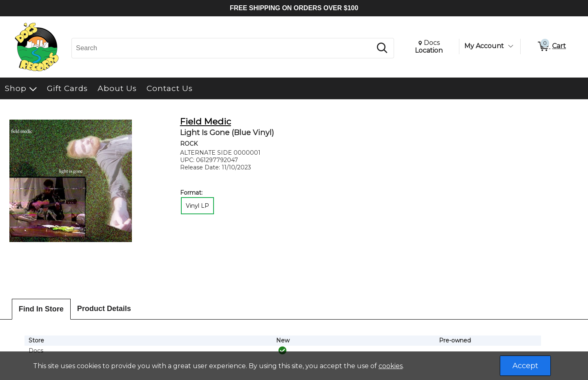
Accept (525, 366)
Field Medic (206, 121)
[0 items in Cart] (551, 47)
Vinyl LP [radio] (197, 206)
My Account (484, 46)
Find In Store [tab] (41, 309)
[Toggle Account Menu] (510, 46)
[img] (283, 351)
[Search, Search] (223, 48)
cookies (391, 366)
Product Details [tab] (104, 309)
